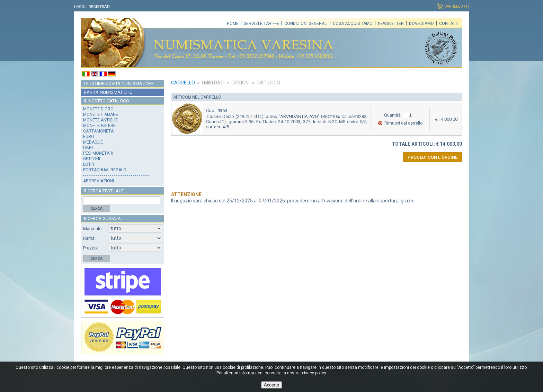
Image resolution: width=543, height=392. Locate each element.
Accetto (271, 385)
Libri (88, 148)
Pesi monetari (98, 153)
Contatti (449, 24)
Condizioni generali (306, 24)
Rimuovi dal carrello (403, 123)
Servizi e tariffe (261, 24)
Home (233, 24)
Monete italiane (101, 115)
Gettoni (92, 159)
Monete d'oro (98, 109)
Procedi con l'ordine (433, 157)
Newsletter (391, 24)
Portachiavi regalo (105, 170)
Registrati (99, 7)
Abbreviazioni (99, 181)
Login (80, 7)
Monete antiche (100, 120)
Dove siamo (421, 24)
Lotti (89, 164)
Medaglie (93, 142)
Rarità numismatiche (108, 92)
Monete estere (99, 126)
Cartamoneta (98, 131)
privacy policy (313, 373)
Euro (89, 137)
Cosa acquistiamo (353, 24)
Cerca (97, 208)
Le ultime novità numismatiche (119, 84)
